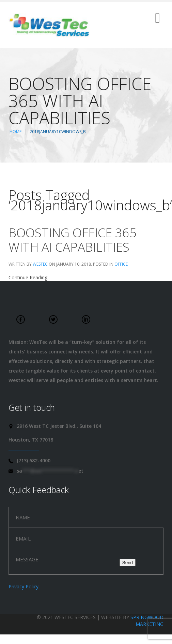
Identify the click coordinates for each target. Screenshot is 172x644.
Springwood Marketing (147, 621)
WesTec (40, 264)
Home (15, 132)
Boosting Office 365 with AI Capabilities (73, 240)
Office (121, 264)
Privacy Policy (24, 586)
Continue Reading (28, 277)
